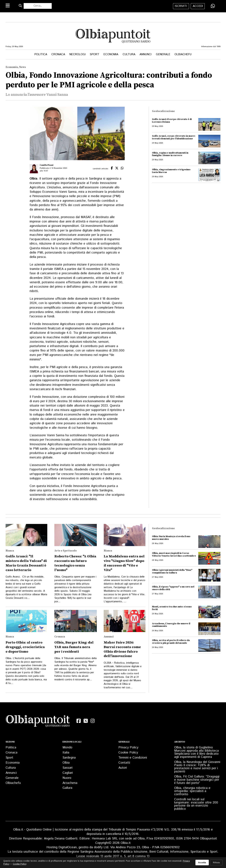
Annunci (146, 54)
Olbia (66, 763)
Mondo (67, 747)
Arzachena (70, 783)
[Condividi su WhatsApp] (213, 6)
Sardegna (69, 758)
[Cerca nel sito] (38, 6)
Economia (111, 54)
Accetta (202, 863)
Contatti (124, 763)
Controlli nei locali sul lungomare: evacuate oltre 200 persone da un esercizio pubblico (196, 804)
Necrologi (78, 54)
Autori (123, 768)
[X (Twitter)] (86, 721)
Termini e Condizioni (133, 758)
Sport (95, 54)
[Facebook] (79, 721)
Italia (66, 753)
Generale (163, 54)
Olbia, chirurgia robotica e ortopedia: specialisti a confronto (192, 791)
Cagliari (68, 773)
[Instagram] (93, 721)
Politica (41, 54)
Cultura (129, 54)
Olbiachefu (183, 54)
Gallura (67, 788)
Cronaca (58, 54)
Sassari (67, 768)
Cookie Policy (128, 753)
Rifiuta (216, 863)
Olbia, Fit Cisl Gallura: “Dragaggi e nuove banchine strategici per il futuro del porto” (197, 780)
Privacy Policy (128, 747)
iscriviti (181, 6)
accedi (198, 6)
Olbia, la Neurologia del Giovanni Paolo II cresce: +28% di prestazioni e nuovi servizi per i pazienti (197, 767)
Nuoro (67, 778)
